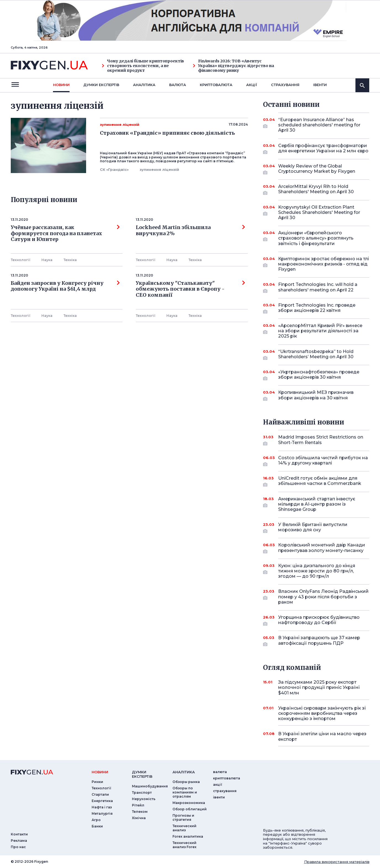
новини (61, 85)
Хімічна (139, 818)
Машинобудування (150, 786)
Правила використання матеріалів (337, 862)
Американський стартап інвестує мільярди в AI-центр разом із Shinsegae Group (317, 504)
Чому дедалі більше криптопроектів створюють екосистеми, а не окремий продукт (143, 66)
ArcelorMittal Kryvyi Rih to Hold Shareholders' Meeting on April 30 (316, 189)
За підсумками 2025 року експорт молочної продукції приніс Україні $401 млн (319, 687)
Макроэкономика (189, 803)
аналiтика (184, 772)
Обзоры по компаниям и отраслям (185, 792)
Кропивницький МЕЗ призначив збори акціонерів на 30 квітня (316, 395)
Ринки (97, 782)
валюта (178, 85)
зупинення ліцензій (159, 169)
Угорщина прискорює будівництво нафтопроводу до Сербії (319, 620)
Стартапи (100, 794)
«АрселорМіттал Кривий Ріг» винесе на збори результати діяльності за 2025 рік (320, 331)
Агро (96, 820)
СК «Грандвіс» (114, 169)
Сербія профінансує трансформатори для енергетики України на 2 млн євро (323, 149)
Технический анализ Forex (184, 845)
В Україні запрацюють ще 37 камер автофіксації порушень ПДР (319, 641)
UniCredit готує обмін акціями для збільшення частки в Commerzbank (320, 481)
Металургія (102, 813)
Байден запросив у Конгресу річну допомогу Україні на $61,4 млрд (65, 286)
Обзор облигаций (190, 809)
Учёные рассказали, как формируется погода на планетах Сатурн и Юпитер (65, 233)
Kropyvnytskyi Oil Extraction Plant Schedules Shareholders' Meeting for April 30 (319, 212)
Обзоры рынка (186, 782)
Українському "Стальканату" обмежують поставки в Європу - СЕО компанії (190, 289)
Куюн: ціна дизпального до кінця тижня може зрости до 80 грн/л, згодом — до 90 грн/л (317, 571)
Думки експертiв (101, 85)
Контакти (19, 834)
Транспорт (142, 793)
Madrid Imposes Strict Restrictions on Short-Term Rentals (321, 440)
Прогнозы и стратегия (183, 817)
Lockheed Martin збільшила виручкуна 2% (190, 230)
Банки (97, 826)
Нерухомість (144, 799)
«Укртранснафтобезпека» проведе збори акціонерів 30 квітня (319, 375)
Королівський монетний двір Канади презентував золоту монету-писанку (322, 548)
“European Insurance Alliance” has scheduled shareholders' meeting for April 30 (319, 125)
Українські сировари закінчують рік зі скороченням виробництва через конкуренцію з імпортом (322, 713)
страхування (285, 85)
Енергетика (102, 801)
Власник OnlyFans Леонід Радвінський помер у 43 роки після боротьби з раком (323, 597)
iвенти (320, 85)
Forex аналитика (188, 836)
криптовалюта (216, 85)
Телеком (140, 812)
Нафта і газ (102, 807)
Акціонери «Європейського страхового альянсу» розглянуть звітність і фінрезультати (316, 238)
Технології (21, 260)
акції (252, 85)
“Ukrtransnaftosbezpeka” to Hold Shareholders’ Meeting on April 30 (316, 355)
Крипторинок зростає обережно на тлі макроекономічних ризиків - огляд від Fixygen (324, 264)
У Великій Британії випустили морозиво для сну (316, 528)
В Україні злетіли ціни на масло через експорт (322, 736)
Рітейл (138, 805)
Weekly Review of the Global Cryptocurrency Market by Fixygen (317, 169)
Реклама (19, 841)
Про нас (18, 847)
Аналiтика (144, 85)
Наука (47, 260)
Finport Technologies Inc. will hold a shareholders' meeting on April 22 (318, 287)
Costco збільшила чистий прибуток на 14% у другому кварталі (323, 461)
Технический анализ (184, 828)
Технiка (70, 260)
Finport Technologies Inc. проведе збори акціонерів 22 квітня (317, 308)
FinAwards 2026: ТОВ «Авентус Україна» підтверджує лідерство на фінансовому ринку (233, 66)
